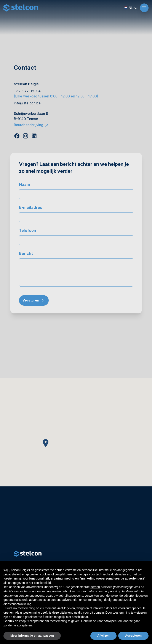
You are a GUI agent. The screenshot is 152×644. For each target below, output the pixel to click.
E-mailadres (31, 207)
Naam (25, 184)
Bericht (26, 253)
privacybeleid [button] (12, 574)
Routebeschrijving (32, 125)
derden (95, 587)
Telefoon (28, 230)
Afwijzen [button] (103, 636)
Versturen (34, 300)
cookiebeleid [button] (42, 583)
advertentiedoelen (136, 596)
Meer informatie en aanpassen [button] (32, 636)
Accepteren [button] (133, 636)
